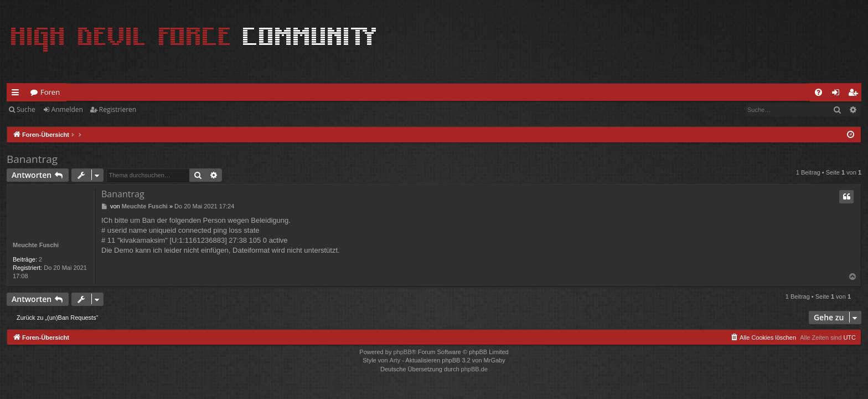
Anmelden (67, 109)
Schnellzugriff (17, 94)
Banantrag (32, 159)
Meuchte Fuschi (36, 245)
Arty (395, 360)
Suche (26, 109)
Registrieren (118, 109)
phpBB (402, 352)
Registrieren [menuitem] (855, 94)
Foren (50, 92)
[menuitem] (818, 92)
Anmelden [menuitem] (839, 94)
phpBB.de (474, 369)
